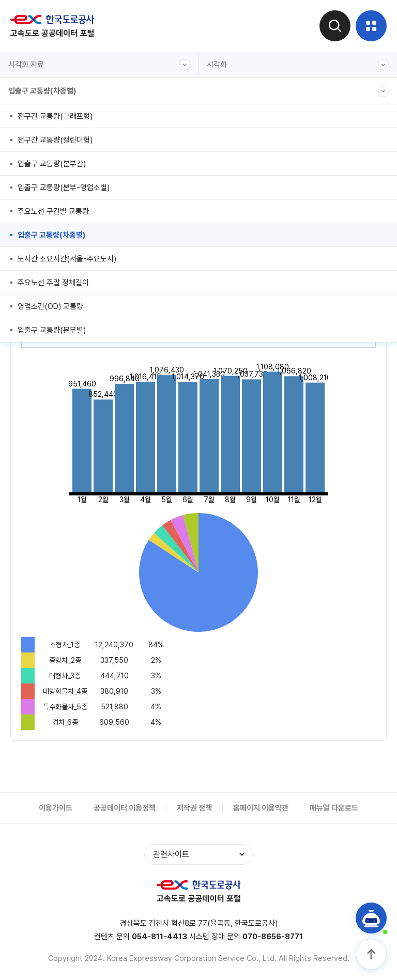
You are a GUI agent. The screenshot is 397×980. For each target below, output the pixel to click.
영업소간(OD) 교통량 (50, 306)
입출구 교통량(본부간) (52, 164)
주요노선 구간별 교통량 (53, 211)
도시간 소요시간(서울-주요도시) (67, 259)
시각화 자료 (99, 65)
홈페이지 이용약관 (261, 808)
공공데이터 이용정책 (125, 808)
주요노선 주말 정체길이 (53, 283)
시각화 (298, 65)
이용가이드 (56, 808)
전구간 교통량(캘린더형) (55, 140)
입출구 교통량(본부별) (52, 330)
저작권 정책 (194, 808)
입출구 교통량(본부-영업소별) (64, 188)
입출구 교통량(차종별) (198, 91)
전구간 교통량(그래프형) (55, 116)
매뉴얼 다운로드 (334, 808)
